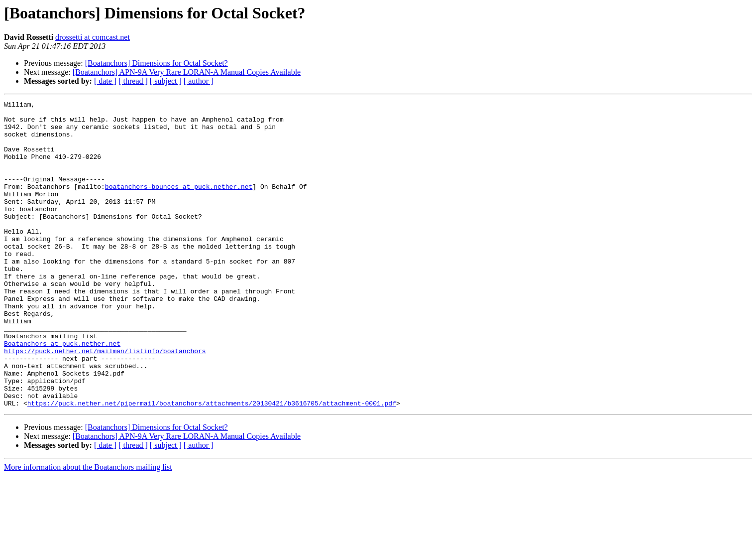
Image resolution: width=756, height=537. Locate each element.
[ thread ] (133, 81)
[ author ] (199, 81)
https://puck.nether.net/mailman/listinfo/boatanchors (105, 402)
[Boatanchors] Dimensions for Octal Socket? (157, 63)
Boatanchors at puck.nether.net (62, 393)
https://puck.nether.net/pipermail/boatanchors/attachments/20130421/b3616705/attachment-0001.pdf (212, 464)
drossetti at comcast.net (93, 37)
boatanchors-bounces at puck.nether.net (179, 204)
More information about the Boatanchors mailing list (88, 528)
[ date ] (105, 81)
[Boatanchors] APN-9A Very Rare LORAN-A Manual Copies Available (187, 72)
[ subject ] (166, 81)
